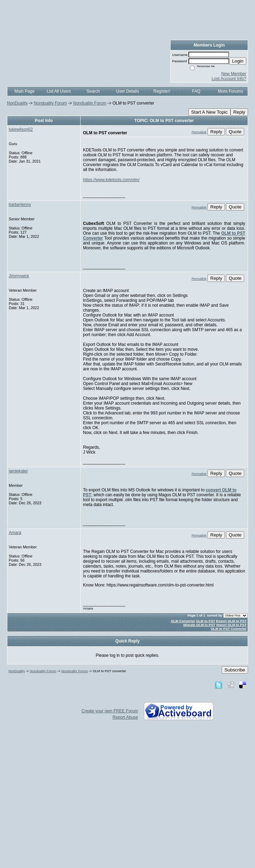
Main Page (24, 91)
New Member (234, 74)
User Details (127, 91)
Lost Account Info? (229, 79)
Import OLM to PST (231, 625)
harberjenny (20, 205)
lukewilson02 (21, 129)
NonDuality (17, 103)
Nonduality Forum (50, 103)
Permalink (199, 132)
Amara (15, 533)
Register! (162, 91)
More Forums (230, 91)
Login (238, 61)
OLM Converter (183, 621)
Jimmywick (19, 276)
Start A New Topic (209, 112)
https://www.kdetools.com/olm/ (111, 180)
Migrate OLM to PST (199, 625)
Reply (239, 112)
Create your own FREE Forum (110, 711)
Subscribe (235, 670)
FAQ (196, 91)
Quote (235, 132)
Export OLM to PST (231, 621)
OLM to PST (206, 621)
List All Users (59, 91)
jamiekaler (18, 471)
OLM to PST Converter (229, 629)
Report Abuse (125, 717)
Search (93, 91)
